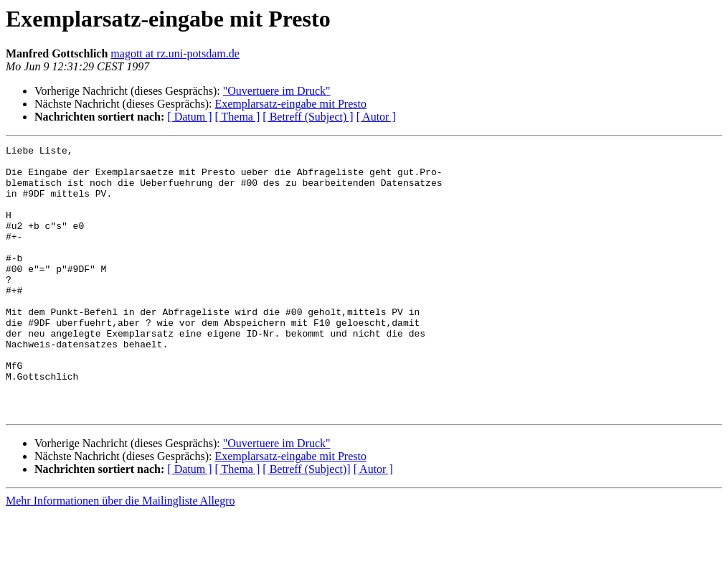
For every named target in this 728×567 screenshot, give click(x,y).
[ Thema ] (238, 117)
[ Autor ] (376, 117)
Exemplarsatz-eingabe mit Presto (290, 104)
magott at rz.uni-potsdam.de (175, 53)
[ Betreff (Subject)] (306, 523)
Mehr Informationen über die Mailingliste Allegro (120, 554)
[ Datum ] (189, 117)
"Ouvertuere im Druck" (277, 91)
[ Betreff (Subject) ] (308, 117)
